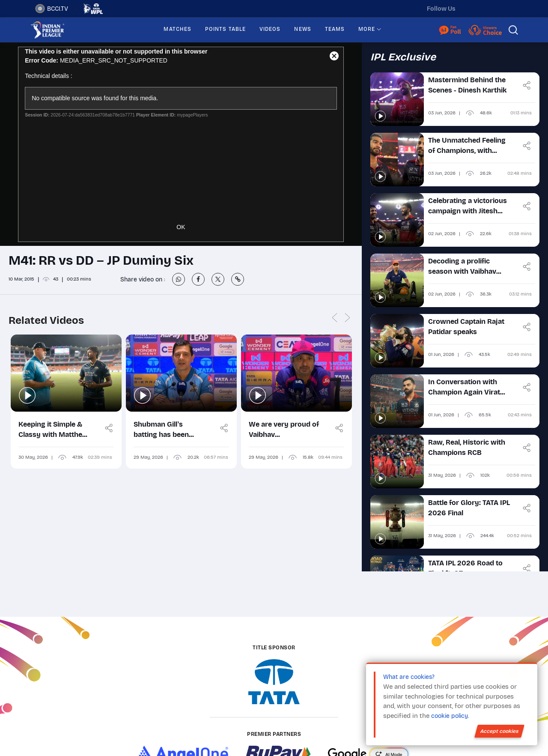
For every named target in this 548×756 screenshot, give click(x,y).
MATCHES (177, 29)
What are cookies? (409, 677)
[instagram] (488, 9)
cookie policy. (450, 716)
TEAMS (335, 29)
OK (181, 227)
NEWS (302, 29)
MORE (367, 29)
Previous (335, 318)
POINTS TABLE (225, 29)
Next (348, 318)
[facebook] (506, 9)
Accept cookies (499, 731)
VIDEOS (270, 29)
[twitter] (471, 9)
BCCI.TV (52, 9)
